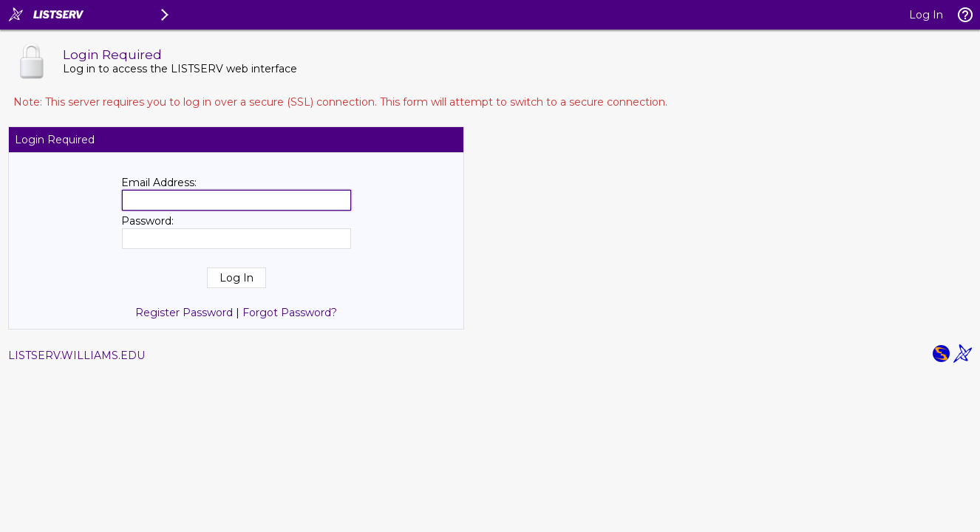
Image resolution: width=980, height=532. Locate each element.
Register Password (184, 313)
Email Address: (159, 183)
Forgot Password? (290, 313)
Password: (147, 221)
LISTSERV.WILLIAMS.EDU (76, 355)
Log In (926, 15)
